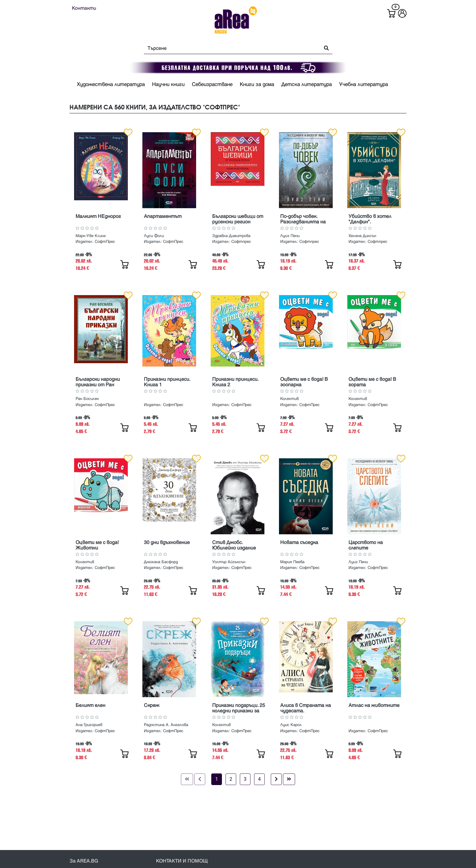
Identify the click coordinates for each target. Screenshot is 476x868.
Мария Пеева (292, 562)
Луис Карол (291, 725)
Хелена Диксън (362, 236)
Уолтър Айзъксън (229, 562)
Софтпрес (241, 242)
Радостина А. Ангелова (166, 725)
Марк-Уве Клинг (91, 236)
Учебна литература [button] (364, 84)
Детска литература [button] (307, 84)
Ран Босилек (87, 399)
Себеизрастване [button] (212, 84)
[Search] (230, 48)
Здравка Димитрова (231, 236)
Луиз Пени (290, 236)
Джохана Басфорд (161, 562)
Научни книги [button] (168, 84)
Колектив (289, 399)
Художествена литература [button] (111, 84)
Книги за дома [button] (257, 84)
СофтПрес (105, 242)
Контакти (84, 8)
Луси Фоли (154, 236)
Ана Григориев (89, 725)
